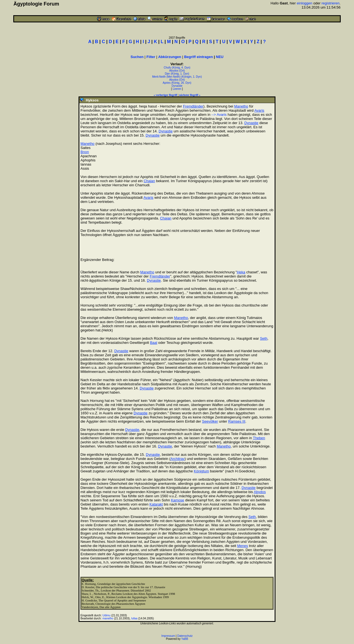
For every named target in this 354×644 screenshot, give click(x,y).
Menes (242, 546)
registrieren (331, 3)
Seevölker (210, 421)
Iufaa (134, 618)
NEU (220, 57)
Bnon (85, 152)
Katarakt (156, 504)
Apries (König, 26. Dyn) (177, 83)
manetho (108, 618)
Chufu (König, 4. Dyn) (177, 68)
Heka (241, 272)
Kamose (178, 500)
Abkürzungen (170, 57)
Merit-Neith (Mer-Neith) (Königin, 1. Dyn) (177, 77)
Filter (151, 57)
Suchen (137, 57)
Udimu (107, 615)
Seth (264, 338)
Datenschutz (185, 636)
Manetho (241, 106)
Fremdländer (193, 106)
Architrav (177, 459)
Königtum (201, 471)
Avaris (259, 110)
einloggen (304, 3)
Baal (153, 343)
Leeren (177, 89)
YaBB (185, 639)
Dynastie (177, 86)
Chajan (149, 181)
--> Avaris (219, 115)
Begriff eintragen (199, 57)
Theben (259, 438)
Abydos (260, 492)
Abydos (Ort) (177, 71)
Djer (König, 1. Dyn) (177, 74)
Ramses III (237, 421)
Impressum (168, 636)
